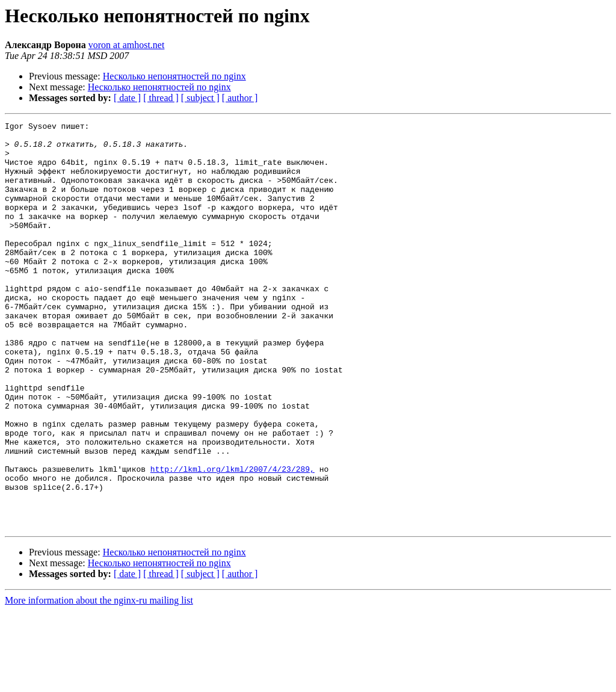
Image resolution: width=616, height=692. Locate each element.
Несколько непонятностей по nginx (174, 76)
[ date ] (127, 98)
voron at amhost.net (127, 45)
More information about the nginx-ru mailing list (99, 681)
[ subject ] (200, 98)
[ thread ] (161, 98)
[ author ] (240, 98)
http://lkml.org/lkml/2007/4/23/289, (233, 539)
